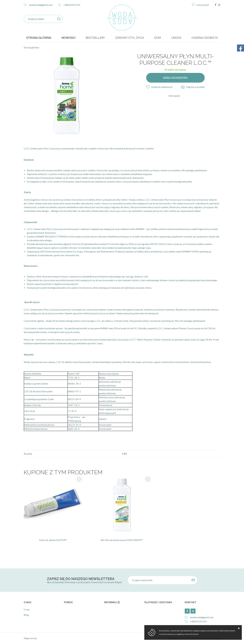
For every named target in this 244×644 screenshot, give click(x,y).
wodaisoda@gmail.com (41, 5)
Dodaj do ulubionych (162, 87)
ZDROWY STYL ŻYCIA (129, 38)
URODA (176, 38)
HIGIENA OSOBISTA (205, 38)
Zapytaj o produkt (195, 87)
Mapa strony (30, 638)
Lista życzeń (203, 5)
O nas (27, 609)
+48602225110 (72, 5)
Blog (26, 615)
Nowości (68, 38)
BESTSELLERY (95, 38)
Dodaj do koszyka (175, 78)
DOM (157, 38)
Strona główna (39, 38)
